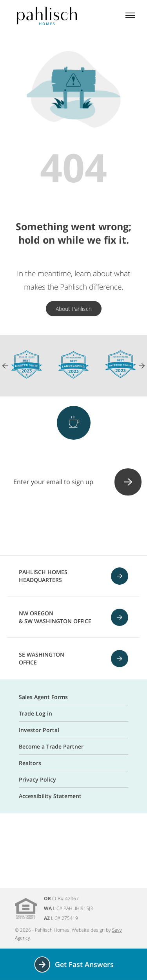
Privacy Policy (37, 779)
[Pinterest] (74, 526)
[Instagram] (53, 526)
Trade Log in (35, 713)
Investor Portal (39, 730)
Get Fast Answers (73, 964)
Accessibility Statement (50, 796)
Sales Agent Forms (43, 697)
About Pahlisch (74, 309)
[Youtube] (94, 526)
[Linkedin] (114, 526)
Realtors (30, 763)
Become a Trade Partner (51, 746)
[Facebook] (33, 526)
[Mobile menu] (130, 16)
